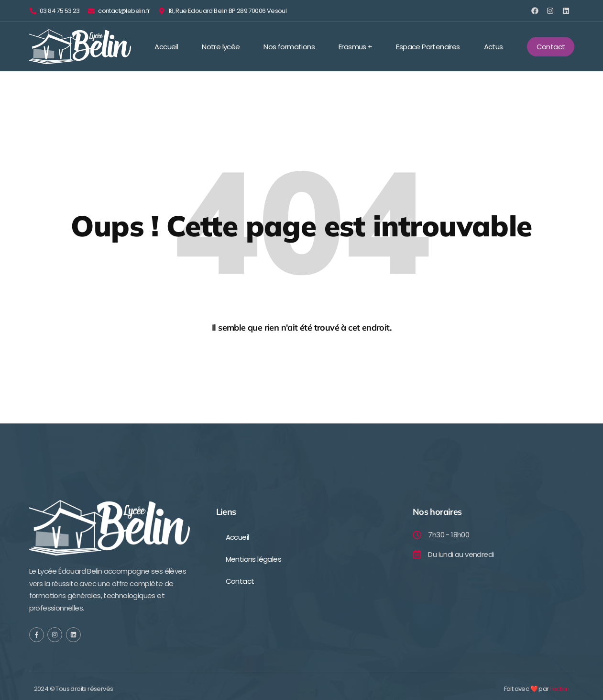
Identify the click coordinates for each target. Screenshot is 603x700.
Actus (493, 47)
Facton (559, 689)
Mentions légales (253, 559)
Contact (240, 581)
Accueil (166, 47)
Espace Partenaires (428, 47)
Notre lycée (221, 47)
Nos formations (289, 47)
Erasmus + (356, 47)
